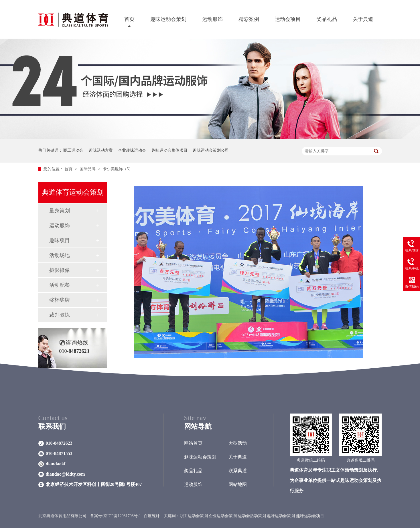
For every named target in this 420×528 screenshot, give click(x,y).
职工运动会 (73, 150)
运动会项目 (288, 19)
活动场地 (60, 255)
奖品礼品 (327, 19)
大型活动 (238, 443)
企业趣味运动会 (132, 150)
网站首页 (193, 443)
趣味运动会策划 (168, 19)
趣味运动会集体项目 (169, 150)
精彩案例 (249, 19)
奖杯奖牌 (60, 300)
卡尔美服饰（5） (118, 169)
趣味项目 (60, 240)
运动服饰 (212, 19)
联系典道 (238, 471)
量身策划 (60, 211)
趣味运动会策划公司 (211, 150)
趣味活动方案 (101, 150)
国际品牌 (88, 169)
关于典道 (363, 19)
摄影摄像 (60, 270)
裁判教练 (60, 315)
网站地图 (238, 484)
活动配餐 (60, 285)
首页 (129, 19)
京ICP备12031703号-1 (122, 516)
